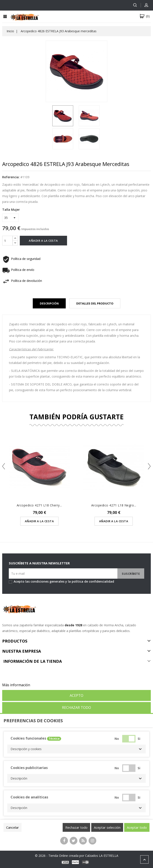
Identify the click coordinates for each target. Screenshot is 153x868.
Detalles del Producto (95, 303)
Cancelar (13, 827)
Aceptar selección (107, 827)
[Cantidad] (7, 241)
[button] (76, 749)
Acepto (76, 695)
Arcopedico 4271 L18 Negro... (114, 505)
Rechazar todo (76, 708)
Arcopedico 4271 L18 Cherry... (39, 505)
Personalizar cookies (48, 685)
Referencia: (11, 177)
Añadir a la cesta (43, 241)
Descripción (49, 303)
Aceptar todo (137, 827)
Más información (16, 685)
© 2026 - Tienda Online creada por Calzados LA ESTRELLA (77, 856)
